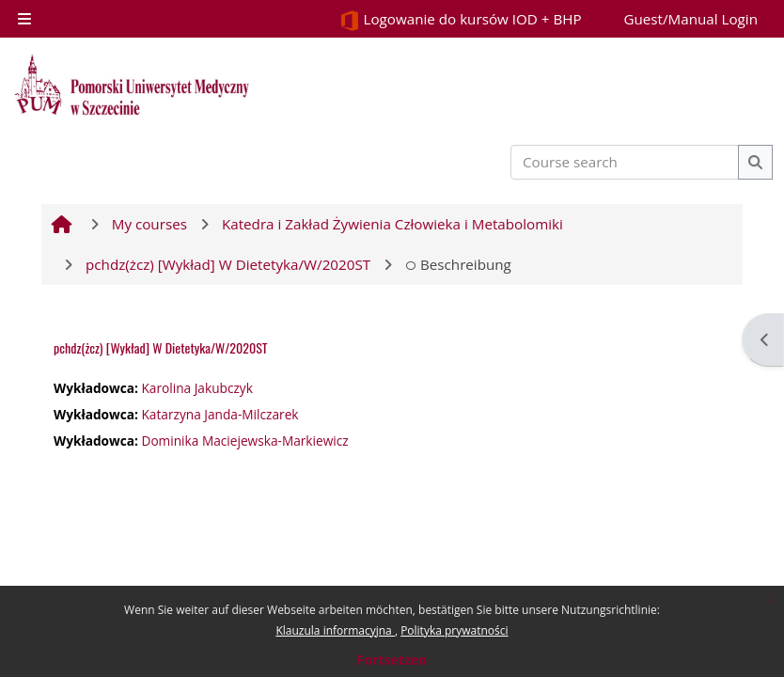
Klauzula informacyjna (335, 630)
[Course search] (625, 162)
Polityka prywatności (454, 630)
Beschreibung (458, 264)
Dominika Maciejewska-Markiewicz (244, 441)
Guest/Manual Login (690, 19)
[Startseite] (132, 85)
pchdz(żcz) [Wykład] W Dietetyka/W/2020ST (161, 347)
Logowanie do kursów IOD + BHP (461, 20)
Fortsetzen (392, 660)
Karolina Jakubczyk (196, 388)
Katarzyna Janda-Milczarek (220, 414)
